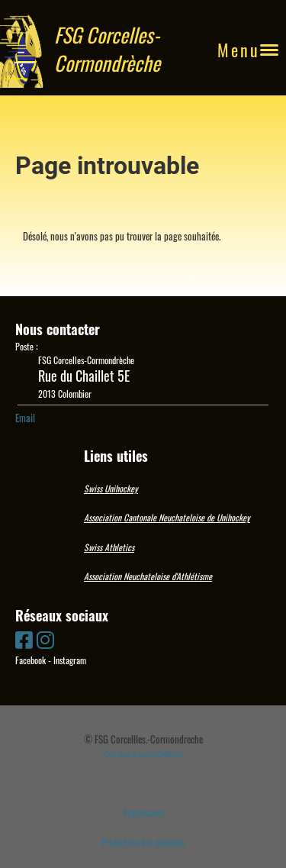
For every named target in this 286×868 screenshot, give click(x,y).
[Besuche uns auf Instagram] (45, 639)
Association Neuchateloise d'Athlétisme (148, 576)
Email (25, 418)
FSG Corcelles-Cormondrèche (107, 50)
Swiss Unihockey (111, 488)
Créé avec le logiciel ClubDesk (143, 754)
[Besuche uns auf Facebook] (24, 639)
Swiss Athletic (108, 547)
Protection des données (143, 842)
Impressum (143, 812)
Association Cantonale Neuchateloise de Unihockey (167, 517)
